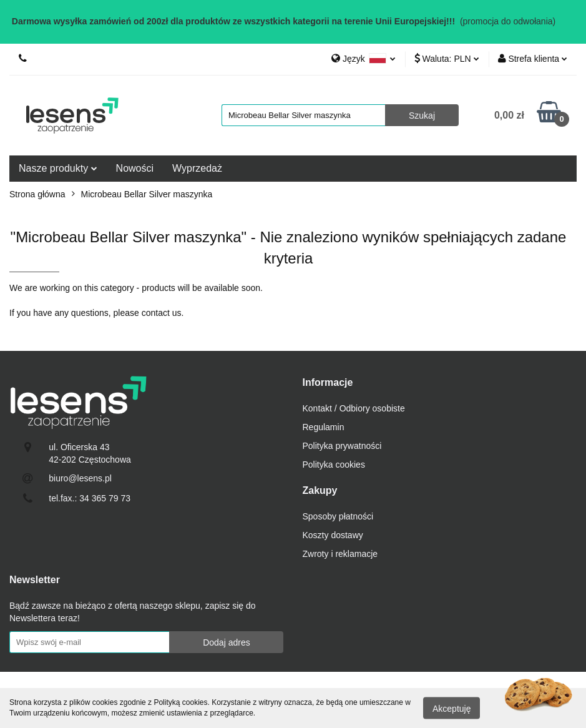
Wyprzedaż (197, 168)
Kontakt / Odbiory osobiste (354, 408)
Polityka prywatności (342, 446)
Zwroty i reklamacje (340, 554)
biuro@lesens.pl (80, 478)
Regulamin (324, 427)
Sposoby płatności (338, 516)
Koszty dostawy (333, 535)
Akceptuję (452, 708)
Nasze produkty (58, 168)
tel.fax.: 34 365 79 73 (90, 498)
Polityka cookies (334, 465)
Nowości (135, 168)
